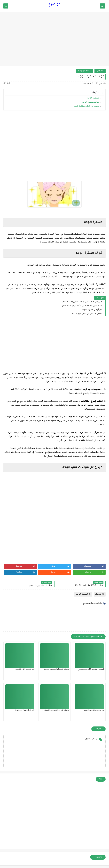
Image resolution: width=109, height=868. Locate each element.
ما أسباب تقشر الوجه (94, 710)
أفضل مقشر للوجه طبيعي (91, 669)
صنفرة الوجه (93, 98)
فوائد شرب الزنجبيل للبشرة (56, 710)
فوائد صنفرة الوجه (90, 102)
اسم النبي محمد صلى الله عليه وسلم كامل (82, 306)
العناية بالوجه (84, 71)
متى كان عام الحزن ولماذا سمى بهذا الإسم (82, 302)
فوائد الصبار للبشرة (25, 710)
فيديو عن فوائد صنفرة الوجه (86, 106)
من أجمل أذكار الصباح (92, 310)
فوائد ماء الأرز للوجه (25, 669)
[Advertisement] (54, 40)
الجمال (100, 71)
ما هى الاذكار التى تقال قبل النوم (87, 314)
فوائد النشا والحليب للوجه (56, 669)
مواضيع (54, 5)
